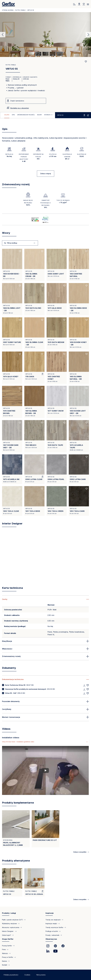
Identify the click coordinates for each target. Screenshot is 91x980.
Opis (13, 115)
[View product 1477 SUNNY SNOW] (57, 402)
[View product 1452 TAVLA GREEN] (57, 501)
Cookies (27, 975)
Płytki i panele (20, 10)
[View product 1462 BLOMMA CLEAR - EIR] (34, 333)
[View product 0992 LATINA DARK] (79, 469)
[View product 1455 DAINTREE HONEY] (57, 368)
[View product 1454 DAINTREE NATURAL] (79, 265)
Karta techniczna (12, 588)
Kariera (4, 961)
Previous (3, 35)
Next (88, 35)
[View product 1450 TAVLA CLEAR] (12, 501)
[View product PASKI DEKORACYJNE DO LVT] (45, 829)
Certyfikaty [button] (7, 709)
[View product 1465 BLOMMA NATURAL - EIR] (79, 368)
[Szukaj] (75, 4)
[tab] (31, 54)
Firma (4, 949)
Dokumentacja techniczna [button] (13, 679)
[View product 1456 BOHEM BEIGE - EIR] (12, 265)
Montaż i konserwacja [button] (11, 717)
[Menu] (88, 4)
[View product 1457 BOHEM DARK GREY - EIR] (12, 436)
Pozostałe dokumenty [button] (11, 701)
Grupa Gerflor (8, 939)
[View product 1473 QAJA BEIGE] (57, 299)
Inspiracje (50, 913)
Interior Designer (51, 115)
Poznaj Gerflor (7, 946)
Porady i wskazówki (52, 935)
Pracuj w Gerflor (8, 957)
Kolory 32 (16, 79)
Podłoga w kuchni (52, 931)
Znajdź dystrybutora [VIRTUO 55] (17, 101)
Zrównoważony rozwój (26, 115)
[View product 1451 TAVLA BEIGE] (34, 501)
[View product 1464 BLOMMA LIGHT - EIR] (12, 299)
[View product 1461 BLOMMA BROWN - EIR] (34, 402)
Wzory (39, 115)
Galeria (7, 115)
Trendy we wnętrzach (53, 920)
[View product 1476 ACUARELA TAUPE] (79, 436)
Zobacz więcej (46, 174)
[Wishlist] (84, 4)
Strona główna (8, 10)
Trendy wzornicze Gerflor (54, 927)
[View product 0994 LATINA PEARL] (57, 469)
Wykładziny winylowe (9, 924)
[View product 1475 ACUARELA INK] (12, 469)
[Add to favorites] (86, 62)
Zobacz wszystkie (80, 852)
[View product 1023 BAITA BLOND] (34, 299)
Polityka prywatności (11, 975)
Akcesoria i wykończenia (11, 927)
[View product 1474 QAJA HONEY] (12, 368)
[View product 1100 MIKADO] (34, 436)
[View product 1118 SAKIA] (34, 368)
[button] (45, 599)
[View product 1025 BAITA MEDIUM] (57, 333)
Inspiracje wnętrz (51, 924)
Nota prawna (41, 975)
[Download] (84, 685)
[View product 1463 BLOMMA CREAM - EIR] (34, 265)
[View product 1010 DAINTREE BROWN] (12, 402)
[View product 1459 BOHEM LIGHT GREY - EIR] (79, 402)
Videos (6, 729)
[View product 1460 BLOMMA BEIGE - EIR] (79, 299)
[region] (28, 115)
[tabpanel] (45, 35)
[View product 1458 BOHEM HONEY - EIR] (79, 333)
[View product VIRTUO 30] (12, 882)
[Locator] (79, 4)
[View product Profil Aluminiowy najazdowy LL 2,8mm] (16, 829)
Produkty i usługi (9, 913)
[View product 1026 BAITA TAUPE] (57, 436)
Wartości (5, 953)
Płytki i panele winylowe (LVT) (12, 920)
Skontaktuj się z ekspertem (20, 108)
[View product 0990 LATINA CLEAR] (34, 469)
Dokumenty (9, 668)
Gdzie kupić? (7, 935)
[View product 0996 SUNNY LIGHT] (57, 265)
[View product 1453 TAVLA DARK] (79, 501)
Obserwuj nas (51, 939)
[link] (48, 946)
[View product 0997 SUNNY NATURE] (12, 333)
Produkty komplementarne (18, 803)
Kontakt (5, 965)
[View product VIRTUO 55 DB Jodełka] (34, 882)
